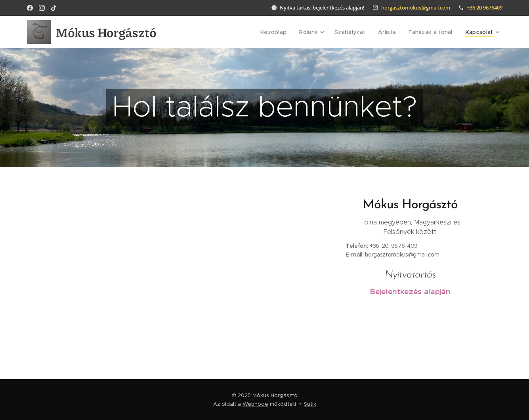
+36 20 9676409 (485, 8)
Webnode (255, 404)
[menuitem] (282, 32)
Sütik (310, 404)
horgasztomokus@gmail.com (416, 8)
